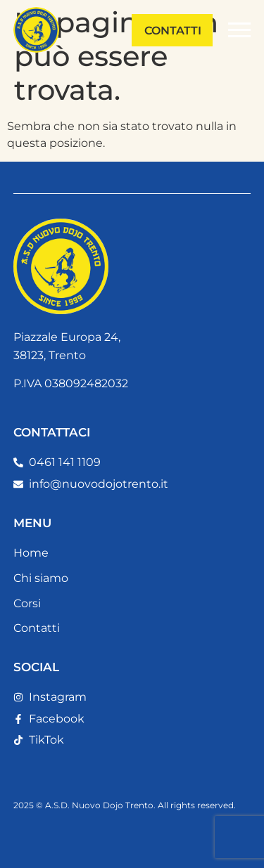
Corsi (27, 603)
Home (31, 553)
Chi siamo (41, 578)
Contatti (37, 628)
